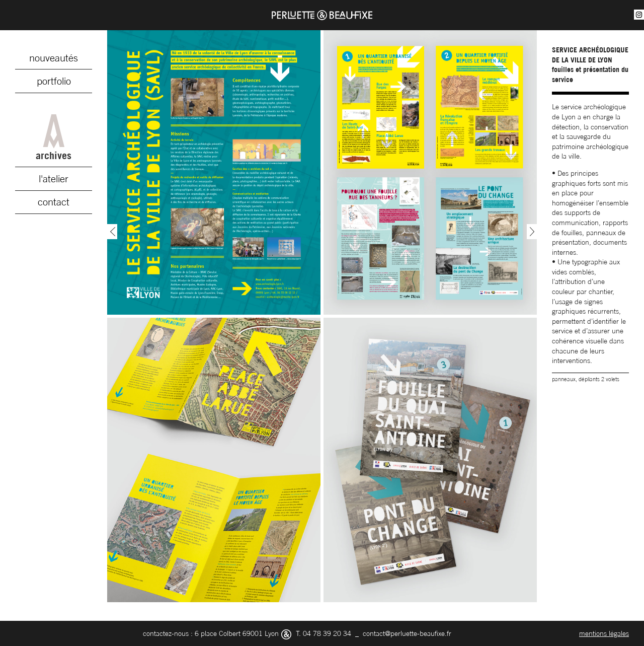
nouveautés (54, 58)
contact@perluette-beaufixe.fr (407, 633)
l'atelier (54, 179)
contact (54, 202)
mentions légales (604, 633)
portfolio (54, 81)
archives (54, 138)
